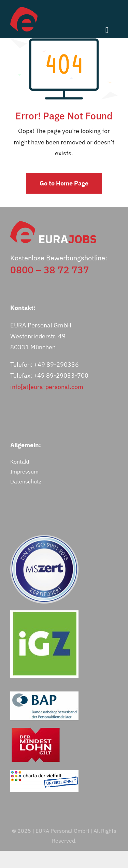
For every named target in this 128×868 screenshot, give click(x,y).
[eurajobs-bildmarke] (24, 10)
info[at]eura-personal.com (47, 387)
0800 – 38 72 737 (50, 270)
